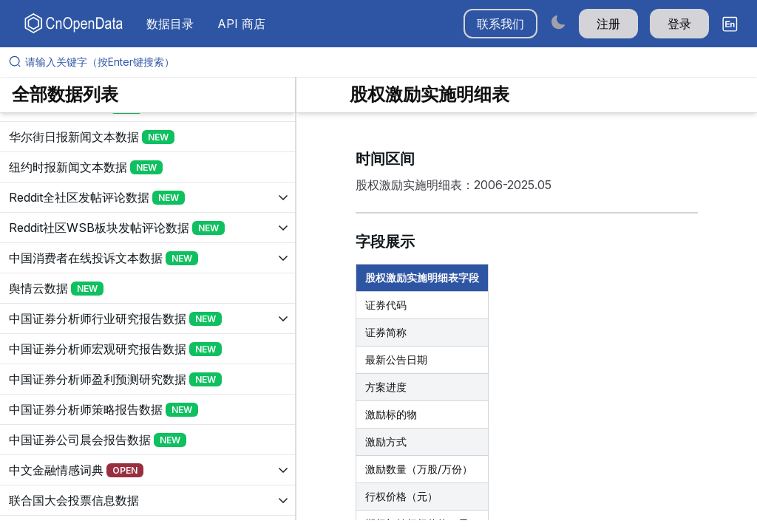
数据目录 (170, 24)
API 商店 (241, 24)
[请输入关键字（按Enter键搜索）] (384, 62)
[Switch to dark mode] (558, 22)
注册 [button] (608, 24)
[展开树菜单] (147, 137)
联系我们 (500, 24)
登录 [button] (679, 24)
